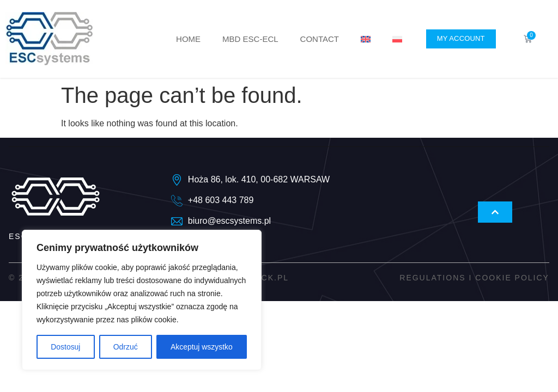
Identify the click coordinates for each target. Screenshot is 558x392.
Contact (320, 39)
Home (188, 39)
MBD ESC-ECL (250, 39)
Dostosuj (65, 347)
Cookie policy (512, 278)
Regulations (432, 278)
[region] (142, 300)
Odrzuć (125, 347)
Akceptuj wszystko (202, 347)
